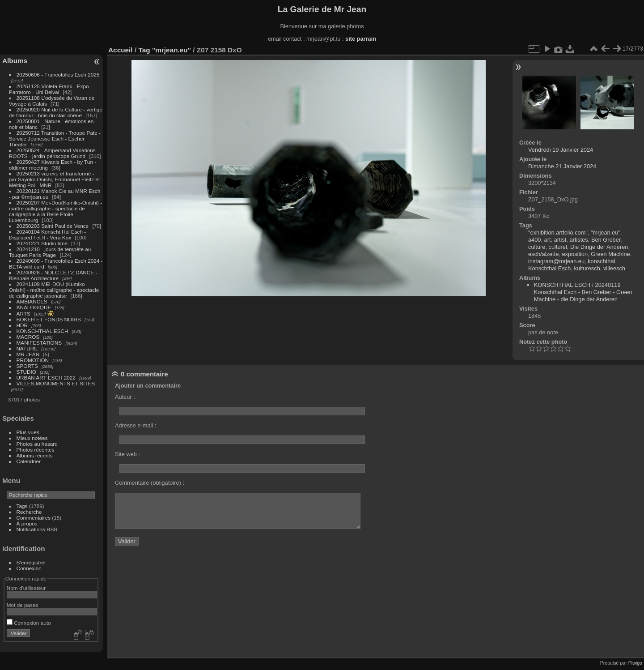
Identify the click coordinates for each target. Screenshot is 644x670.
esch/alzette (543, 254)
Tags (22, 506)
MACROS (28, 337)
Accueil (121, 50)
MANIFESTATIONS (39, 343)
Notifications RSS (37, 529)
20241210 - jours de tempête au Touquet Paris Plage (50, 252)
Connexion (29, 568)
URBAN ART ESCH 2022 (46, 378)
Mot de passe (23, 605)
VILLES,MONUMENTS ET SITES (56, 383)
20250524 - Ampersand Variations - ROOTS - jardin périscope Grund (54, 153)
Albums (15, 61)
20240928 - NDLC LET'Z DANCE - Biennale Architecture (53, 275)
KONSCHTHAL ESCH (42, 331)
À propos (27, 523)
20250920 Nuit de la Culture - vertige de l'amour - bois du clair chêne (56, 112)
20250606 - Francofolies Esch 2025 (58, 75)
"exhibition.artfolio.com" (558, 233)
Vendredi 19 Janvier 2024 (561, 150)
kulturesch (587, 268)
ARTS (23, 314)
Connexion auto (29, 623)
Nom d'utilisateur (26, 588)
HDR (22, 325)
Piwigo (635, 663)
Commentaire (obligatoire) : (150, 483)
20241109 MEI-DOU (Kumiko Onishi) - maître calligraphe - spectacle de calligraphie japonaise (54, 290)
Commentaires (34, 518)
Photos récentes (36, 450)
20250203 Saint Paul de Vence (53, 226)
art (548, 240)
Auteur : (125, 397)
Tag (144, 50)
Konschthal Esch (549, 268)
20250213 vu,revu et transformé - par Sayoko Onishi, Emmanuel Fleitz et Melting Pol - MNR (54, 179)
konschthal (601, 261)
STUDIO (26, 372)
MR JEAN (28, 354)
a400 (534, 240)
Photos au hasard (37, 444)
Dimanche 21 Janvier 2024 (562, 166)
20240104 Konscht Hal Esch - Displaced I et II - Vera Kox (47, 235)
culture (537, 247)
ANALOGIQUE (34, 307)
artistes (579, 240)
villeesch (614, 268)
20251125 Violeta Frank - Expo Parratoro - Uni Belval (49, 89)
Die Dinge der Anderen (599, 247)
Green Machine (610, 254)
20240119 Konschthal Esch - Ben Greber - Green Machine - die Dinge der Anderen (583, 292)
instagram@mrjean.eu (556, 261)
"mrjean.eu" (172, 50)
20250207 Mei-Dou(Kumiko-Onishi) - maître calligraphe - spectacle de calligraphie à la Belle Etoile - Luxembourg (55, 211)
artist (560, 240)
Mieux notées (32, 438)
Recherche (29, 512)
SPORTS (27, 366)
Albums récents (35, 455)
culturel (558, 247)
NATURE (27, 348)
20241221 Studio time (43, 243)
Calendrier (29, 461)
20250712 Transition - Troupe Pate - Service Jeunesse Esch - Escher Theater (55, 139)
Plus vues (28, 432)
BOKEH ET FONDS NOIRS (49, 319)
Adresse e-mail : (136, 425)
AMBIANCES (32, 301)
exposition (575, 254)
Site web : (127, 454)
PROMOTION (33, 360)
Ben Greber (606, 240)
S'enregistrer (31, 562)
